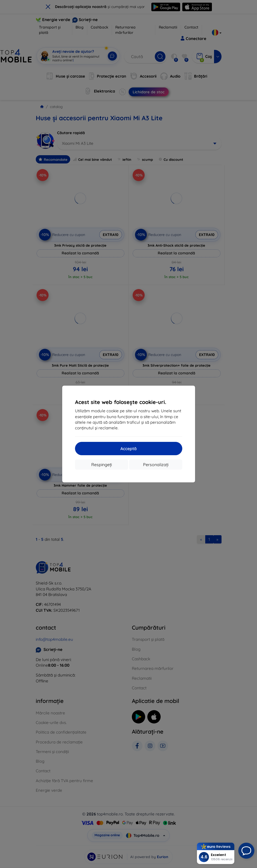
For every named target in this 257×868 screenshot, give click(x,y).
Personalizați (156, 465)
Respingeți (102, 465)
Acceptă (128, 449)
